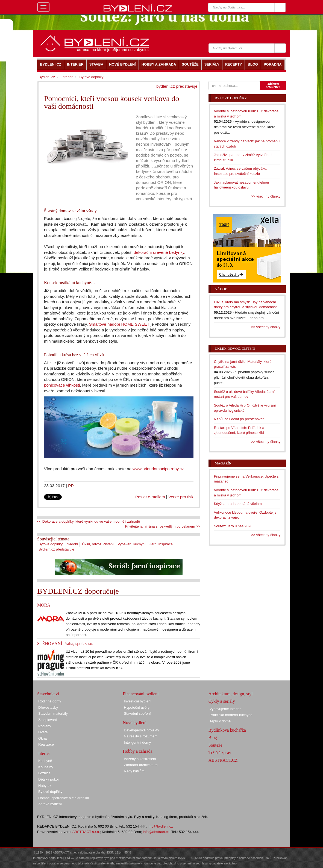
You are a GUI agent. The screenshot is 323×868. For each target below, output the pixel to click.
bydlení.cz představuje (177, 86)
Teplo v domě (220, 721)
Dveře (43, 732)
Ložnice (44, 773)
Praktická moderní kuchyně (231, 715)
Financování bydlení (141, 694)
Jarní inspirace (161, 544)
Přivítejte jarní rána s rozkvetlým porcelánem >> (162, 526)
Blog (213, 738)
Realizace (46, 744)
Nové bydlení (135, 723)
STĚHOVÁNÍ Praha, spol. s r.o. (65, 644)
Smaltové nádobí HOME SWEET (119, 324)
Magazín (223, 463)
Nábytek (45, 786)
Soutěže (215, 745)
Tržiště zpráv (220, 753)
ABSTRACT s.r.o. (86, 832)
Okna (42, 738)
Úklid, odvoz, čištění (98, 544)
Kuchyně (45, 761)
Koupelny (46, 767)
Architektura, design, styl (231, 694)
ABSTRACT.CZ (223, 760)
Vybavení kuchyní (132, 544)
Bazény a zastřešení (140, 759)
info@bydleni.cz (160, 826)
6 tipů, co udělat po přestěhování (240, 419)
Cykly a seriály (222, 701)
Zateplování (48, 720)
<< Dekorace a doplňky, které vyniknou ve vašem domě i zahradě (89, 521)
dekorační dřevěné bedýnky (159, 252)
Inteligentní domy (137, 742)
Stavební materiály (53, 713)
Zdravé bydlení (50, 804)
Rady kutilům (134, 771)
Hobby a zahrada (137, 751)
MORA (44, 605)
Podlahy (45, 726)
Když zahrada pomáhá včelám (238, 504)
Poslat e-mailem (150, 497)
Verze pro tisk (181, 497)
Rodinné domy (50, 701)
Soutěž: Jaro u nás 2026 (233, 526)
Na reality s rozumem (141, 736)
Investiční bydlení (137, 701)
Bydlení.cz (47, 77)
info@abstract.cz (156, 832)
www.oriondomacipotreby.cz (158, 469)
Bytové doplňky (51, 544)
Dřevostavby (48, 707)
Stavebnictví (48, 694)
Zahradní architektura (141, 765)
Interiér (67, 77)
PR (71, 486)
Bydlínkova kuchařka (227, 730)
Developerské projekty (141, 730)
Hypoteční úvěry (137, 707)
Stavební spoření (137, 713)
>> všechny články (266, 196)
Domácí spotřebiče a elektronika (64, 798)
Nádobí (72, 544)
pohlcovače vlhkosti (62, 385)
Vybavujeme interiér (225, 709)
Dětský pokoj (48, 779)
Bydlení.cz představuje (56, 549)
